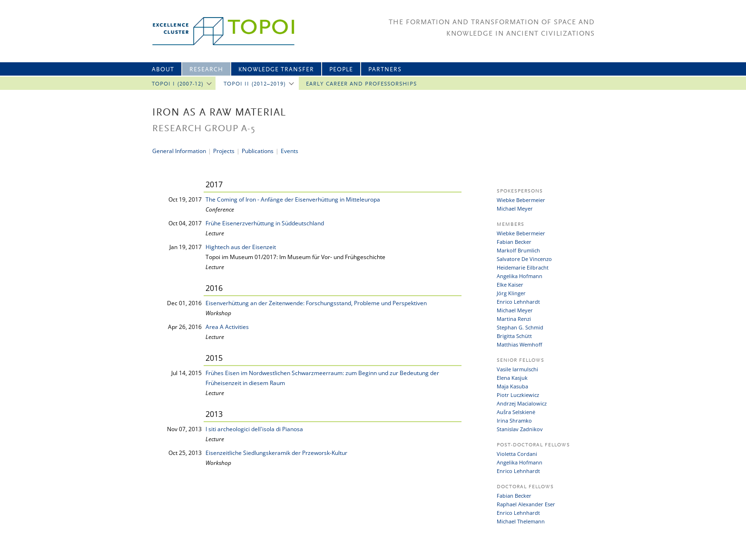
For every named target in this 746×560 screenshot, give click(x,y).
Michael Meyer (515, 208)
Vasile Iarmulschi (517, 369)
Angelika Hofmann (520, 276)
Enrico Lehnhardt (518, 302)
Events (290, 151)
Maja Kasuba (512, 386)
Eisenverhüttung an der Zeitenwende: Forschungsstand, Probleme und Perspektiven (316, 303)
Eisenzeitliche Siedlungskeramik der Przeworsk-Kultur (276, 453)
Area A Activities (227, 327)
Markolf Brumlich (518, 250)
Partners (385, 70)
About (163, 70)
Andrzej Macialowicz (522, 403)
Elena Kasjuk (512, 378)
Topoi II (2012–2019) (255, 84)
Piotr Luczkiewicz (518, 395)
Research (206, 70)
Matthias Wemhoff (519, 344)
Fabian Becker (514, 242)
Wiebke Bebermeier (521, 200)
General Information (179, 151)
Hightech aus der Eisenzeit (241, 247)
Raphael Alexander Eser (526, 504)
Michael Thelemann (521, 521)
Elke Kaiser (510, 285)
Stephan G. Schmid (520, 327)
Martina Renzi (514, 319)
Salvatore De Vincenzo (524, 259)
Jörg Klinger (511, 293)
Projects (224, 151)
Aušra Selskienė (516, 412)
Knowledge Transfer (276, 70)
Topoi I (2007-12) (178, 84)
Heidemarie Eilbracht (523, 267)
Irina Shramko (514, 420)
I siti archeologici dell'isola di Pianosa (254, 429)
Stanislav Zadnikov (520, 429)
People (341, 70)
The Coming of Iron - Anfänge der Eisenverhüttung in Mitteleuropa (293, 199)
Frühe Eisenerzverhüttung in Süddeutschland (265, 223)
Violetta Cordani (517, 454)
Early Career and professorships (361, 84)
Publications (258, 151)
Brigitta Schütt (514, 336)
